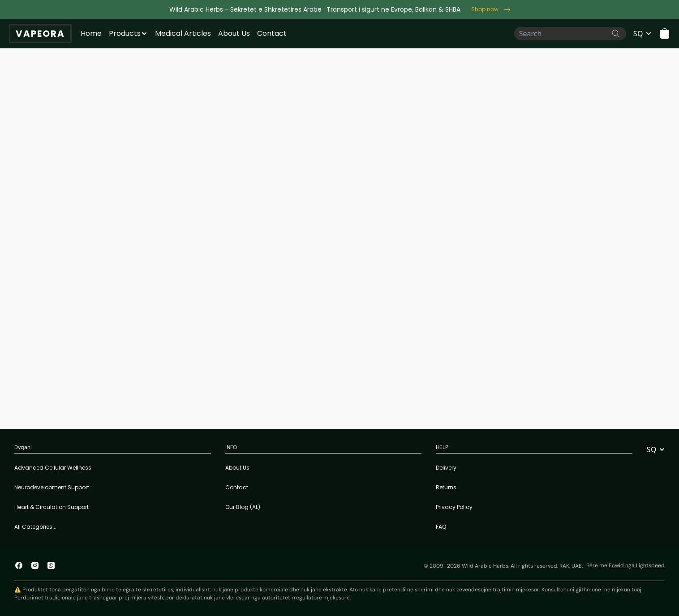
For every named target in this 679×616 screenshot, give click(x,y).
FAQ (441, 527)
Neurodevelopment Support (52, 487)
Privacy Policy (454, 507)
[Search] (570, 34)
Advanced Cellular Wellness (53, 468)
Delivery (446, 468)
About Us (234, 33)
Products (125, 33)
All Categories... (35, 527)
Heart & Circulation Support (52, 507)
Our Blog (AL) (243, 507)
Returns (446, 487)
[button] (665, 34)
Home (91, 33)
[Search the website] (616, 34)
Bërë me (625, 565)
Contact (272, 33)
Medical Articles (183, 33)
